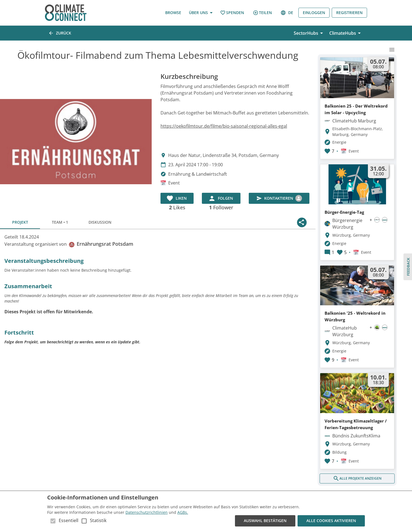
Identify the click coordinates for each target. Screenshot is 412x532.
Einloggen (314, 13)
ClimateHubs (346, 33)
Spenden (232, 13)
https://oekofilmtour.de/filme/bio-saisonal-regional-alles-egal (224, 126)
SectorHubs (309, 33)
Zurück (60, 33)
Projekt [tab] (20, 222)
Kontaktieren (279, 198)
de (287, 13)
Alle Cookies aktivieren (331, 521)
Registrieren (349, 13)
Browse (173, 13)
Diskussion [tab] (100, 222)
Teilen (262, 13)
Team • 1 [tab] (60, 222)
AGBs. (183, 512)
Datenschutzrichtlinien (147, 512)
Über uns (201, 13)
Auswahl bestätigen (265, 521)
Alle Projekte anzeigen (357, 478)
